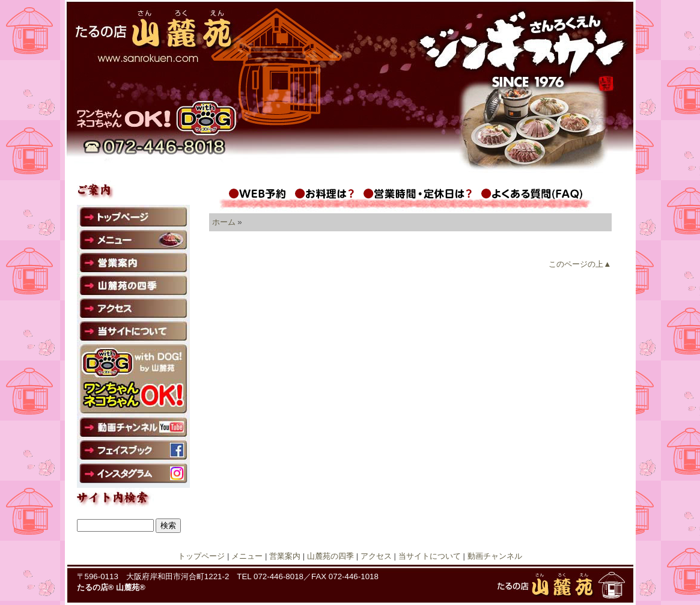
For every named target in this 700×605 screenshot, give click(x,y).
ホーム (224, 222)
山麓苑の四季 (330, 556)
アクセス (376, 556)
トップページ (201, 556)
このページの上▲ (580, 264)
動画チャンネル (495, 556)
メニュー (247, 556)
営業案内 (285, 556)
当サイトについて (430, 556)
